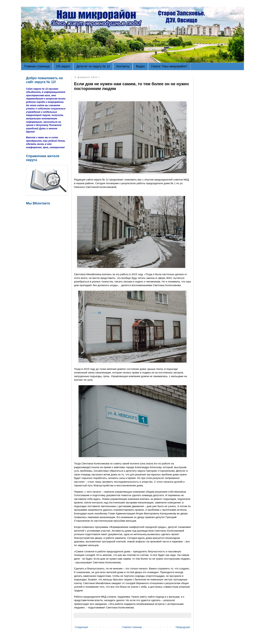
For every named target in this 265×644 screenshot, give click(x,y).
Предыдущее (183, 627)
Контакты (123, 66)
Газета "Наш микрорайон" (169, 66)
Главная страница (37, 66)
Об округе (63, 66)
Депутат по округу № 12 (93, 66)
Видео (140, 66)
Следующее (81, 627)
